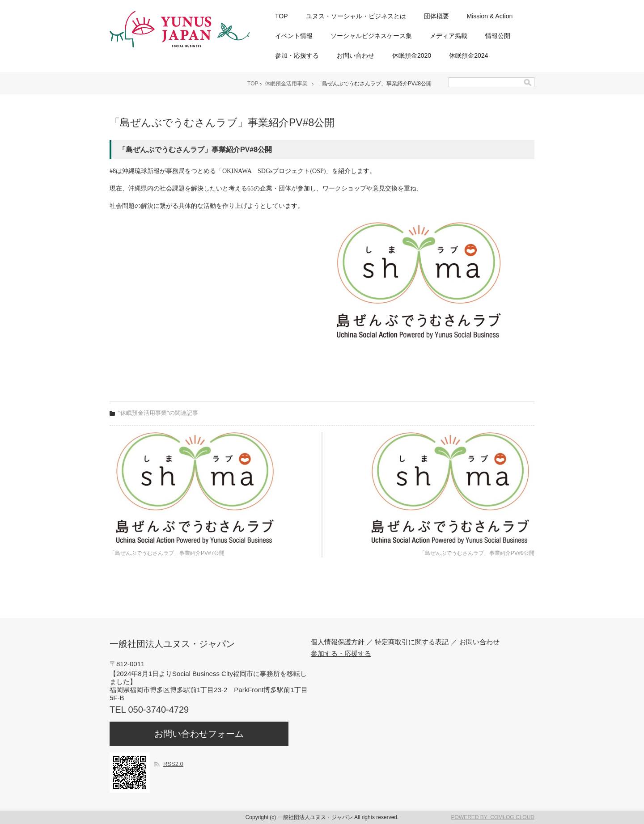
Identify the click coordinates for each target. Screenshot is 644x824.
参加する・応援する (341, 653)
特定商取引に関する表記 (412, 642)
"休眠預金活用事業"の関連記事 (158, 413)
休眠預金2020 (412, 55)
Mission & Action (490, 16)
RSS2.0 (173, 764)
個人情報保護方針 (338, 642)
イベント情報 (294, 36)
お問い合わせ (356, 55)
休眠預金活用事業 (286, 84)
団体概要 (436, 16)
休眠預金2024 (468, 55)
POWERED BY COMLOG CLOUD (493, 817)
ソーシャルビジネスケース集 (371, 36)
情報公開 (498, 36)
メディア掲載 (449, 36)
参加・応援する (297, 55)
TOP (282, 16)
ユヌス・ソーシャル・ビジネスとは (356, 16)
